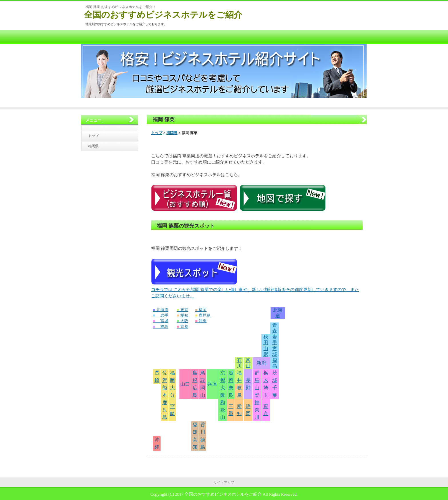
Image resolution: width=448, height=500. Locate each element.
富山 (248, 363)
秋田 (266, 340)
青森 (275, 328)
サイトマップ (224, 482)
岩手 (164, 315)
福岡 (203, 310)
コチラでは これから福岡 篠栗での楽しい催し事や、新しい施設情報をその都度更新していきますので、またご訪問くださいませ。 (255, 368)
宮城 (164, 321)
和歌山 (223, 410)
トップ (157, 133)
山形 (266, 351)
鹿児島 (205, 315)
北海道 (162, 310)
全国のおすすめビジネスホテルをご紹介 (163, 15)
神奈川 (257, 410)
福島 (164, 327)
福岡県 (172, 133)
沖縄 (203, 321)
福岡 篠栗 (164, 119)
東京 (184, 310)
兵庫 (212, 384)
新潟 (261, 363)
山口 (185, 384)
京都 (184, 327)
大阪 (184, 321)
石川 (239, 363)
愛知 (184, 315)
